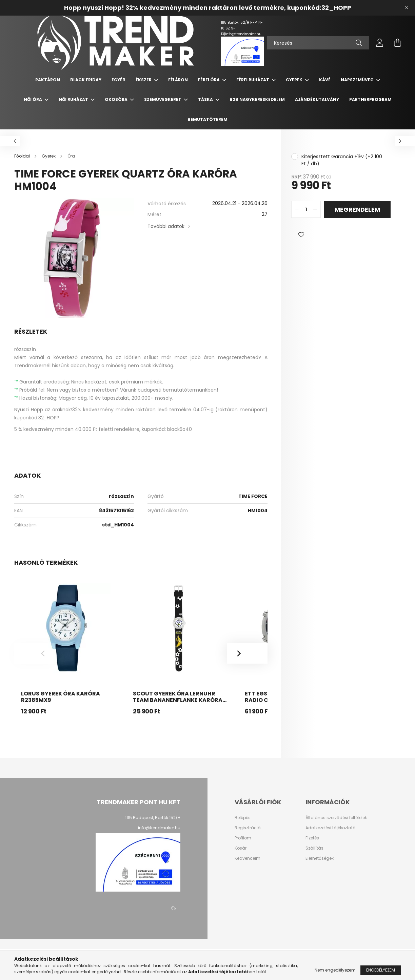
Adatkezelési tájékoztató (330, 828)
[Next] (247, 653)
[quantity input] (306, 209)
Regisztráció (248, 828)
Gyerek (295, 80)
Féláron (178, 80)
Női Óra (33, 99)
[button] (301, 235)
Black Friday (86, 80)
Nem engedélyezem (335, 970)
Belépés (243, 818)
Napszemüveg (358, 80)
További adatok (166, 226)
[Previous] (35, 653)
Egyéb (118, 80)
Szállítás (314, 848)
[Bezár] (407, 8)
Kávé (325, 80)
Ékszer (144, 80)
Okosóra (117, 99)
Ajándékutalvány (317, 99)
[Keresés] (318, 43)
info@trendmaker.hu (159, 828)
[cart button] (397, 43)
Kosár (241, 848)
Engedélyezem (381, 970)
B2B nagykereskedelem (257, 99)
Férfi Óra (209, 80)
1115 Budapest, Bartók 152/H (153, 818)
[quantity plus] (315, 209)
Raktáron (48, 80)
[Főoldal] (23, 156)
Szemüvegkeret (163, 99)
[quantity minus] (297, 209)
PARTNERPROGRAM (370, 99)
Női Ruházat (74, 99)
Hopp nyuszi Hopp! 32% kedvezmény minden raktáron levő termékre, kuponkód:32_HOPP (208, 8)
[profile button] (380, 43)
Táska (206, 99)
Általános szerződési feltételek (336, 818)
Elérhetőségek (320, 858)
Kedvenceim (248, 858)
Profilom (243, 838)
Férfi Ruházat (253, 80)
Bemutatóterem (207, 119)
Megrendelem (357, 210)
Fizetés (312, 838)
